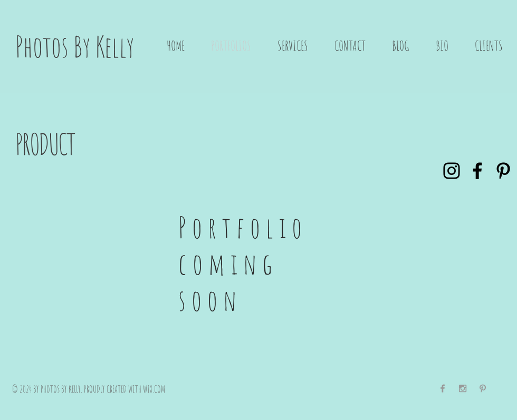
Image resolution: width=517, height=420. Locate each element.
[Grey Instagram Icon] (463, 388)
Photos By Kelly (75, 46)
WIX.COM (154, 389)
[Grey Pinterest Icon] (483, 388)
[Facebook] (477, 171)
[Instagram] (452, 171)
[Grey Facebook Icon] (443, 388)
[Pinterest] (503, 171)
